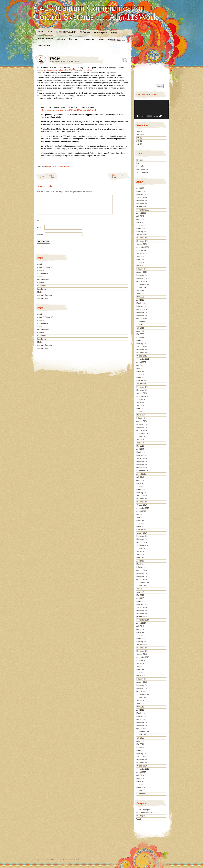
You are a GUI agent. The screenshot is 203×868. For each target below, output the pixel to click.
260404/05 (140, 135)
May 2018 (140, 483)
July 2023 (140, 291)
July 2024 (140, 253)
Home (41, 31)
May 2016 (140, 558)
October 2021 (142, 356)
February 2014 (142, 642)
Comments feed (142, 169)
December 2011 (142, 722)
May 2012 (140, 707)
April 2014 (140, 635)
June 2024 (140, 257)
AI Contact (85, 32)
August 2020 (141, 399)
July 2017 (140, 514)
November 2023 (142, 278)
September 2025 (143, 210)
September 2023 (143, 284)
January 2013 (142, 682)
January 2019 (142, 458)
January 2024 (142, 272)
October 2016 (142, 542)
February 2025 (142, 232)
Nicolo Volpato (75, 860)
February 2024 (142, 269)
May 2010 (140, 781)
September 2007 (143, 794)
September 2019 (143, 434)
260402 (139, 141)
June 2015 (140, 592)
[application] (151, 109)
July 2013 (140, 663)
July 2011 (140, 738)
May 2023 (140, 297)
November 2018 (142, 465)
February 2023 (142, 306)
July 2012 (140, 701)
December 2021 (142, 350)
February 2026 (142, 194)
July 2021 (140, 365)
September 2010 (143, 769)
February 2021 (142, 381)
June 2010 (140, 778)
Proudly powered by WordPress (45, 860)
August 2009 (141, 791)
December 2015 (142, 573)
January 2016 (142, 570)
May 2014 (140, 632)
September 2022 (143, 322)
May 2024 (140, 260)
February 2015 (142, 604)
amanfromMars (74, 62)
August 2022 (141, 325)
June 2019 (140, 443)
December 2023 (142, 275)
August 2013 (141, 660)
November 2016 (142, 539)
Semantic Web (44, 46)
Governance (74, 39)
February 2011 (142, 753)
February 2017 (142, 530)
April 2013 (140, 673)
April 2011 (140, 747)
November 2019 (142, 427)
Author (114, 33)
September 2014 (143, 620)
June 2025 (140, 219)
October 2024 (142, 244)
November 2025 (142, 204)
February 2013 (142, 679)
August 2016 (141, 549)
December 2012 (142, 685)
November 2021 (142, 353)
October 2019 (142, 430)
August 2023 (141, 288)
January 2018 (142, 496)
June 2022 (140, 331)
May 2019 (140, 446)
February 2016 (142, 567)
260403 (139, 138)
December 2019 (142, 424)
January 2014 (142, 645)
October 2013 (142, 654)
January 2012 (142, 719)
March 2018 (141, 489)
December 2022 (142, 312)
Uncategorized (51, 166)
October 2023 (142, 281)
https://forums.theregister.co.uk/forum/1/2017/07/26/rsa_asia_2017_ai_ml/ (64, 70)
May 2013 (140, 670)
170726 (124, 59)
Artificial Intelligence (144, 810)
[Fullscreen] (165, 116)
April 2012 (140, 710)
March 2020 (141, 415)
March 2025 (141, 229)
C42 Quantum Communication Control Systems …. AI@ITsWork (96, 12)
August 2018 (141, 474)
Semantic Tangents (117, 40)
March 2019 (141, 452)
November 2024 (142, 241)
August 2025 (141, 213)
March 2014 (141, 639)
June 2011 (140, 741)
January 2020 (142, 421)
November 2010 (142, 763)
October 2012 (142, 691)
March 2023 (141, 303)
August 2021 (141, 362)
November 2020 (142, 390)
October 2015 (142, 580)
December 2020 (142, 387)
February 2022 (142, 344)
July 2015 (140, 589)
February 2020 (142, 418)
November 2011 (142, 726)
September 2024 (143, 247)
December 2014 (142, 611)
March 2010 (141, 788)
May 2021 (140, 371)
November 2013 (142, 651)
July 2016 (140, 552)
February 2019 (142, 455)
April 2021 (140, 375)
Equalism (61, 39)
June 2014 (140, 629)
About (50, 32)
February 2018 (142, 493)
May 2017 (140, 521)
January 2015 (142, 608)
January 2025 (142, 235)
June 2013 (140, 667)
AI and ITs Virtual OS (66, 32)
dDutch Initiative (45, 39)
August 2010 (141, 772)
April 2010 (140, 785)
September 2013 (143, 657)
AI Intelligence (100, 32)
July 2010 (140, 775)
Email (40, 231)
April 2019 (140, 449)
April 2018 (140, 486)
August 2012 (141, 698)
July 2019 (140, 440)
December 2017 (142, 499)
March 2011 (141, 750)
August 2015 (141, 586)
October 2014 (142, 617)
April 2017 (140, 524)
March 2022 (141, 340)
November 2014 (142, 614)
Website (40, 238)
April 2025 (140, 225)
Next (121, 176)
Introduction (89, 39)
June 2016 (140, 555)
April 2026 (140, 188)
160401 (139, 144)
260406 (139, 132)
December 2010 (142, 760)
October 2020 (142, 393)
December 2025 (142, 201)
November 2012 (142, 688)
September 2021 (143, 359)
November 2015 (142, 576)
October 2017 (142, 505)
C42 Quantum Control (145, 813)
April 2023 (140, 300)
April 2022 (140, 337)
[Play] (138, 116)
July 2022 (140, 328)
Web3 (139, 819)
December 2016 (142, 536)
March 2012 (141, 713)
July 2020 (140, 403)
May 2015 (140, 595)
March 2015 (141, 601)
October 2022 (142, 319)
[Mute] (161, 116)
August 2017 (141, 511)
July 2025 (140, 216)
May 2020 (140, 409)
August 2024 (141, 250)
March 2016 (141, 564)
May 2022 (140, 334)
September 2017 (143, 508)
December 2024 (142, 238)
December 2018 (142, 462)
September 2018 (143, 471)
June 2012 (140, 704)
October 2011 (142, 729)
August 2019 (141, 437)
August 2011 (141, 735)
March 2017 (141, 527)
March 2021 (141, 378)
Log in (139, 163)
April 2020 (140, 412)
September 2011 (143, 732)
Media (102, 40)
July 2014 (140, 626)
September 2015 (143, 583)
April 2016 (140, 561)
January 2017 (142, 533)
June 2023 (140, 294)
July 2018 (140, 477)
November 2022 (142, 316)
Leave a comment (64, 166)
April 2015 (140, 598)
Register (140, 160)
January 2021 (142, 384)
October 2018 (142, 468)
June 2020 (140, 406)
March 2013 (141, 676)
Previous (45, 176)
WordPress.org (142, 172)
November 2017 (142, 502)
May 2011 (140, 744)
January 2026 (142, 198)
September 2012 (143, 694)
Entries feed (141, 166)
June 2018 (140, 480)
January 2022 (142, 347)
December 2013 (142, 648)
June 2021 (140, 368)
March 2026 (141, 191)
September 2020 (143, 396)
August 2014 (141, 623)
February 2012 (142, 716)
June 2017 (140, 517)
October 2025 (142, 207)
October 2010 (142, 766)
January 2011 (142, 757)
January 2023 (142, 309)
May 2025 (140, 222)
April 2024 (140, 263)
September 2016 (143, 545)
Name (40, 224)
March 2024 (141, 266)
